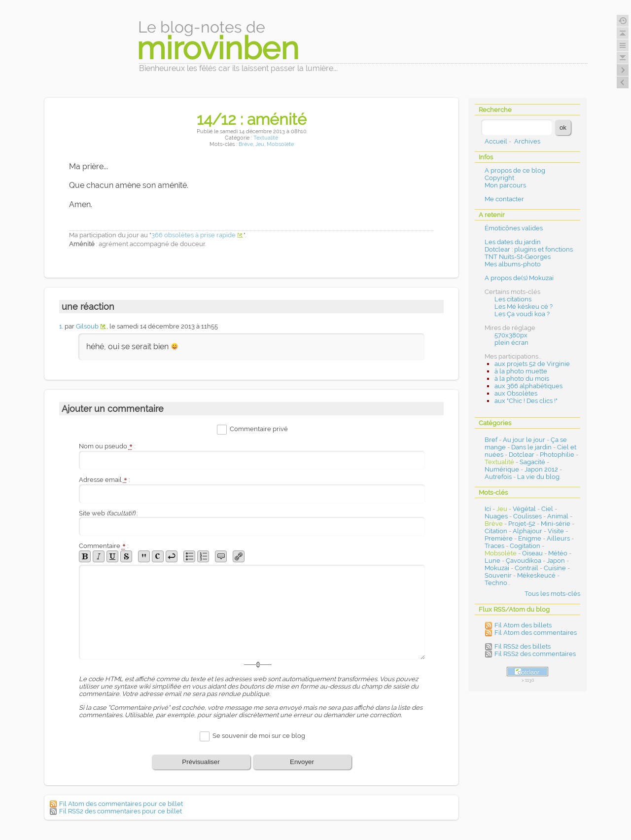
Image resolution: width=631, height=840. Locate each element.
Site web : (108, 513)
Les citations (513, 299)
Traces (494, 546)
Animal (558, 516)
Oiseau (532, 553)
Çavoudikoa (524, 561)
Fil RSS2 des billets (523, 646)
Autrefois (498, 477)
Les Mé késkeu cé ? (524, 307)
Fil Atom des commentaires (536, 633)
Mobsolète (280, 144)
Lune (492, 561)
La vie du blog (538, 477)
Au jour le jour (524, 440)
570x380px (511, 335)
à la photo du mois (522, 379)
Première (499, 538)
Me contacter (504, 199)
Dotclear (522, 455)
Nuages (496, 516)
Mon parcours (505, 185)
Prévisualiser (201, 762)
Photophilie (557, 455)
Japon (556, 561)
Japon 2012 (541, 469)
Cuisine (555, 568)
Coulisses (527, 516)
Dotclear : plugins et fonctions (529, 249)
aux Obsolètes (516, 393)
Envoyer (302, 762)
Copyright (499, 178)
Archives (527, 141)
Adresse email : (104, 480)
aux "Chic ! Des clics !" (526, 401)
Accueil (496, 141)
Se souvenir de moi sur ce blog (259, 736)
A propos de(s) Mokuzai (519, 278)
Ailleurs (558, 538)
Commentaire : (104, 546)
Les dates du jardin (513, 242)
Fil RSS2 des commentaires (535, 654)
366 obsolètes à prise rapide (193, 235)
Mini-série (556, 524)
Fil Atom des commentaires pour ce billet (121, 804)
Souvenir (498, 575)
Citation (496, 531)
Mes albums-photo (513, 264)
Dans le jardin (531, 447)
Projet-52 (522, 524)
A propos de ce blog (515, 170)
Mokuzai (497, 568)
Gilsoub (87, 326)
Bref (491, 440)
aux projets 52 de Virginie (532, 364)
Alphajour (527, 531)
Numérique (502, 469)
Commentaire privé (259, 429)
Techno (496, 583)
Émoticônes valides (514, 228)
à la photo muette (521, 371)
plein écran (511, 343)
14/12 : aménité (252, 119)
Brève (246, 144)
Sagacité (532, 462)
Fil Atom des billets (523, 625)
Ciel (547, 509)
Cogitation (525, 546)
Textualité (266, 138)
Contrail (526, 568)
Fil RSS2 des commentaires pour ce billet (121, 811)
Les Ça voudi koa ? (522, 314)
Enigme (530, 538)
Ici (488, 509)
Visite (556, 531)
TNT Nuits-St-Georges (518, 257)
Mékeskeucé (536, 575)
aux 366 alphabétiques (528, 386)
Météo (558, 553)
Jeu (260, 144)
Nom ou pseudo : (107, 446)
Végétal (524, 509)
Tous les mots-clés (552, 594)
